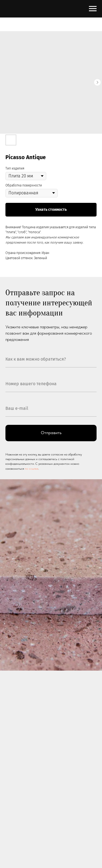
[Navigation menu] (93, 9)
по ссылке (32, 469)
